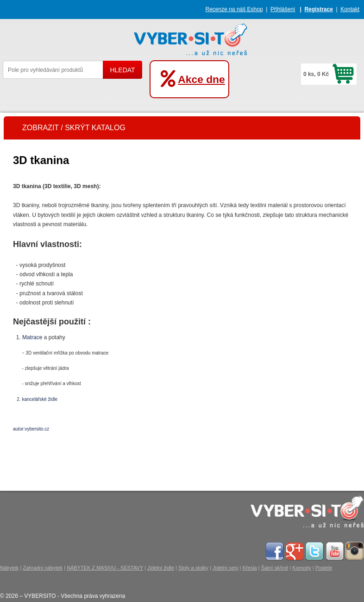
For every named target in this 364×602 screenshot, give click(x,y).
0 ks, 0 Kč (316, 74)
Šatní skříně (275, 568)
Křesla (249, 568)
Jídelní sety (226, 568)
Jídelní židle (161, 568)
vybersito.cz (37, 429)
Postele (324, 568)
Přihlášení (283, 9)
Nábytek (9, 568)
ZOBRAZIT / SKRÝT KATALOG (74, 128)
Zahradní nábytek (43, 568)
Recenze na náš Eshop (234, 9)
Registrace (318, 9)
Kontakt (350, 9)
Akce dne (201, 79)
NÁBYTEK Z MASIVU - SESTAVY (105, 568)
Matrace (32, 337)
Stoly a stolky (193, 568)
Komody (301, 568)
